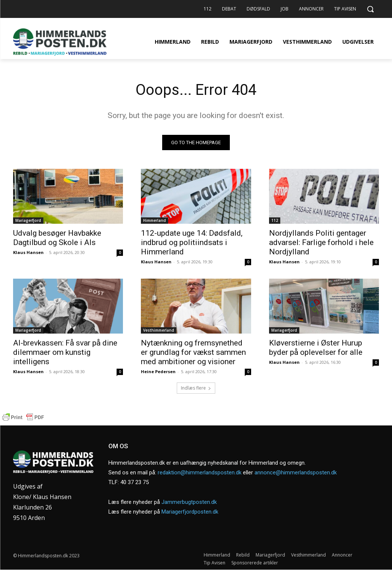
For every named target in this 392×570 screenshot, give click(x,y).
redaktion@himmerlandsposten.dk (200, 473)
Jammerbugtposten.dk (189, 502)
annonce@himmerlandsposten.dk (296, 473)
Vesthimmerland (159, 330)
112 (275, 220)
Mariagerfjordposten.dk (190, 512)
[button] (370, 9)
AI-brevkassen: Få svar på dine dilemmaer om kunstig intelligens (65, 352)
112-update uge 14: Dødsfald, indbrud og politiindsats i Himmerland (192, 242)
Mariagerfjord (28, 220)
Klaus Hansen (28, 252)
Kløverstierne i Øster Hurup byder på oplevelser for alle (316, 348)
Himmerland (155, 220)
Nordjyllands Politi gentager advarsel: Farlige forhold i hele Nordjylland (321, 242)
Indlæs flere (196, 388)
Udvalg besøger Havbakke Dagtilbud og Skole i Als (57, 238)
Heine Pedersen (158, 371)
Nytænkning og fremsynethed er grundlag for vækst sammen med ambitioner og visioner (193, 352)
